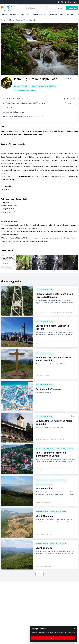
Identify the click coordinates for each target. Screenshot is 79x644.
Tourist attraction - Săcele (25, 90)
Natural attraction (22, 86)
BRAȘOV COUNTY (10, 15)
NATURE (71, 15)
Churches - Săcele (49, 448)
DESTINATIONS (56, 15)
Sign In (60, 8)
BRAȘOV (25, 15)
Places (12, 20)
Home (5, 20)
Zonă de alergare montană (44, 484)
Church (39, 448)
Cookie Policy (71, 633)
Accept (53, 638)
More (39, 574)
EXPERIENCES (39, 15)
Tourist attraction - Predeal (44, 86)
